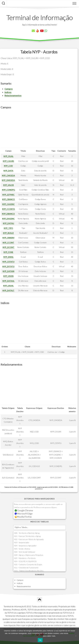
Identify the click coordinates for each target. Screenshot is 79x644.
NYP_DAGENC (8, 219)
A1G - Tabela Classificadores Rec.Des (29, 571)
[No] (76, 636)
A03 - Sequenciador (22, 542)
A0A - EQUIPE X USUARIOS (25, 561)
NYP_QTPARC (8, 195)
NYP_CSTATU (8, 262)
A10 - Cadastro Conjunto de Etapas (28, 564)
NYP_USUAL (8, 286)
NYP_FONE (8, 252)
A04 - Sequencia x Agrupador (25, 546)
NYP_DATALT (8, 290)
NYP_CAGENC (8, 204)
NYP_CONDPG (8, 190)
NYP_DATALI (8, 223)
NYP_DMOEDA (8, 180)
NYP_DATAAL (8, 281)
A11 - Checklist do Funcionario (26, 568)
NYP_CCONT (8, 242)
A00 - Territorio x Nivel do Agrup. (27, 533)
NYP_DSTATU (8, 266)
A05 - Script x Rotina (22, 549)
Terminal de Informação (40, 17)
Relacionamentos (13, 95)
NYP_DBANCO (8, 214)
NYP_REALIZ (8, 233)
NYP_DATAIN (8, 271)
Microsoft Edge (24, 514)
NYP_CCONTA (8, 209)
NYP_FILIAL (8, 156)
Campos (9, 89)
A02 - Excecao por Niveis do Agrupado (29, 539)
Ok (40, 640)
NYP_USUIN (8, 276)
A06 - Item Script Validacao (24, 552)
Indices (8, 92)
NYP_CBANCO (8, 199)
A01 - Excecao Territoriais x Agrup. (28, 536)
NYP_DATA (8, 171)
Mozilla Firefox (23, 517)
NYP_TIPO (8, 228)
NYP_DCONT (8, 247)
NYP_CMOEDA (8, 175)
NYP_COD (8, 166)
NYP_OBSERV (8, 238)
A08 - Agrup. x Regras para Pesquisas (29, 555)
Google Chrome (24, 510)
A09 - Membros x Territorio (25, 558)
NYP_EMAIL (8, 257)
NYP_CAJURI (8, 161)
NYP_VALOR (8, 185)
